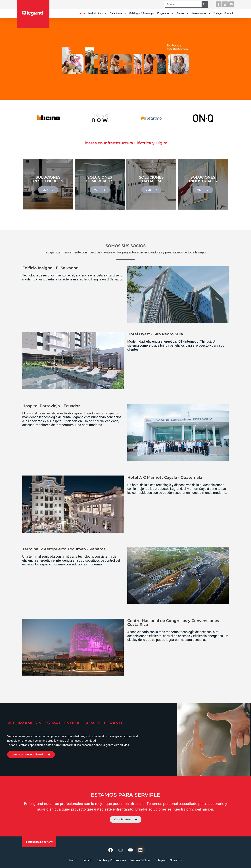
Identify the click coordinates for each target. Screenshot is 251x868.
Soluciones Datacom (151, 179)
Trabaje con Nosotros (168, 860)
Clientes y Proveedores (111, 860)
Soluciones (118, 13)
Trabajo (218, 13)
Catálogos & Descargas (142, 13)
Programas (165, 13)
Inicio (82, 13)
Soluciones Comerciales (100, 179)
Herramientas (201, 13)
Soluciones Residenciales (48, 179)
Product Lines (97, 13)
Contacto (229, 13)
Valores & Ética (140, 860)
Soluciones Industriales (203, 179)
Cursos (182, 13)
